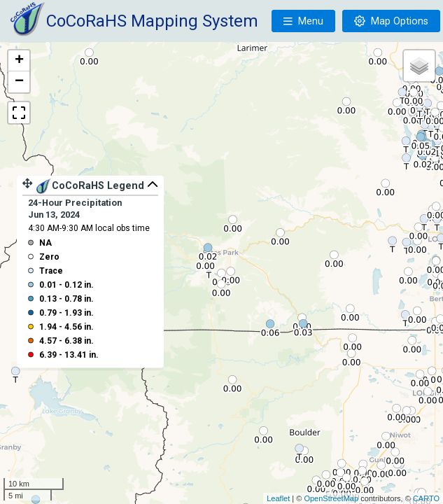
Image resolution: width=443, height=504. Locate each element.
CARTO (426, 498)
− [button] (19, 82)
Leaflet (278, 498)
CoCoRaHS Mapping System (152, 21)
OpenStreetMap (331, 498)
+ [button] (19, 61)
